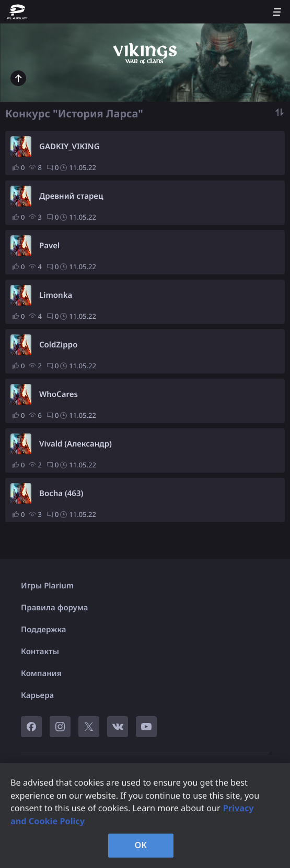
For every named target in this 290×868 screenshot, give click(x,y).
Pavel (49, 246)
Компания (41, 673)
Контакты (40, 652)
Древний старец (71, 196)
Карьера (37, 695)
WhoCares (59, 394)
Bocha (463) (61, 493)
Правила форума (55, 608)
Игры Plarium (47, 586)
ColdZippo (58, 345)
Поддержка (44, 630)
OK (141, 845)
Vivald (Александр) (76, 444)
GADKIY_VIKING (69, 147)
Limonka (56, 295)
